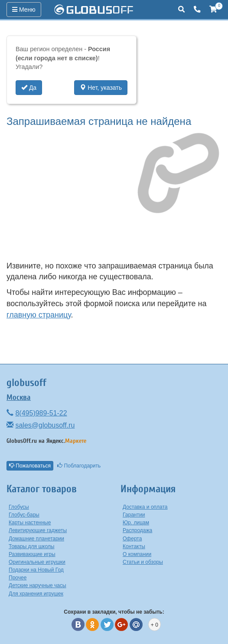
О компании (137, 554)
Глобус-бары (24, 515)
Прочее (18, 578)
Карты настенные (30, 523)
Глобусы (19, 507)
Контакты (134, 546)
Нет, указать (101, 88)
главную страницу (39, 315)
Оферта (132, 539)
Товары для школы (32, 546)
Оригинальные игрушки (37, 562)
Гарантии (134, 515)
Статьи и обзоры (143, 562)
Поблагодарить (79, 466)
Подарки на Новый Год (36, 570)
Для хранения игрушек (36, 594)
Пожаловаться (30, 466)
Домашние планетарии (36, 539)
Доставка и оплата (145, 507)
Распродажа (137, 530)
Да (29, 88)
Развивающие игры (32, 554)
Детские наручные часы (37, 585)
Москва (19, 397)
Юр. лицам (136, 523)
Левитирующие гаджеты (38, 530)
